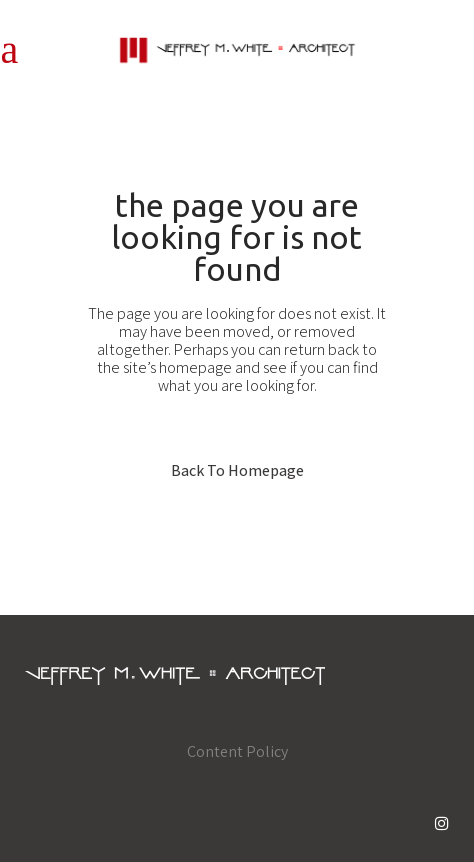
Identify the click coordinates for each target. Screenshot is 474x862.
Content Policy (237, 751)
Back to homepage (237, 470)
